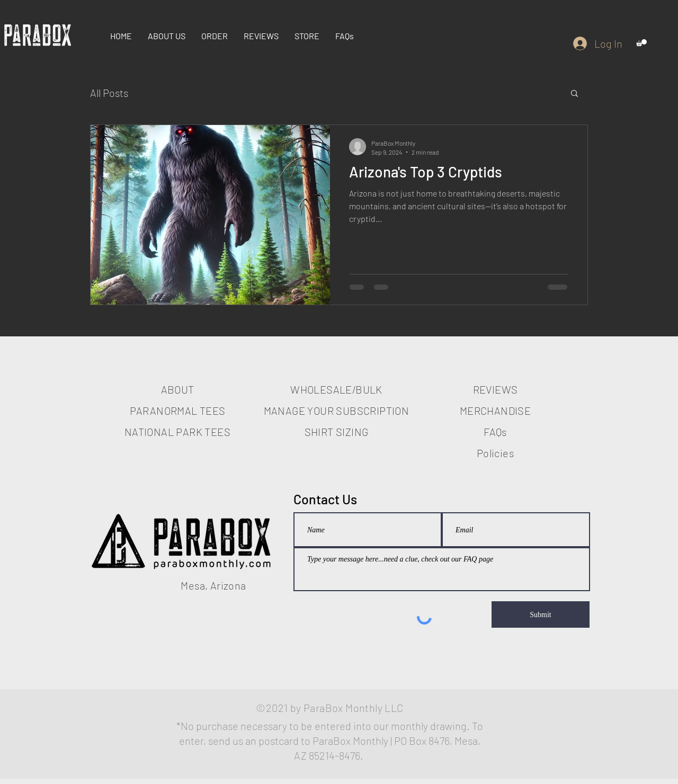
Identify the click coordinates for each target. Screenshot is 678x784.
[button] (641, 43)
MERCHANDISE (495, 411)
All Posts (109, 93)
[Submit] (541, 614)
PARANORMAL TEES (178, 411)
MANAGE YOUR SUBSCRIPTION (337, 411)
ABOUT (178, 389)
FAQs (495, 432)
